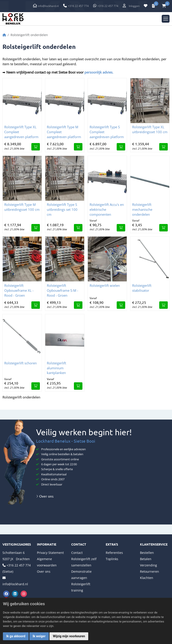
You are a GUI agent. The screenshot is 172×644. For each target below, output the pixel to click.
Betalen (146, 559)
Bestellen (147, 553)
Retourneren (149, 571)
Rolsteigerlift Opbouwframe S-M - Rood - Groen (62, 290)
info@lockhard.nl (48, 6)
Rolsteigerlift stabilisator (142, 288)
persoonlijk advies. (98, 72)
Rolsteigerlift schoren (20, 363)
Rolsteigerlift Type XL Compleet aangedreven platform (21, 132)
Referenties (114, 553)
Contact (77, 553)
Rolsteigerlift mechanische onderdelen (142, 209)
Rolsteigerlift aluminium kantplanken (56, 368)
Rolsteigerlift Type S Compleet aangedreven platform (107, 132)
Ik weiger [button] (39, 636)
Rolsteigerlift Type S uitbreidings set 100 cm (62, 209)
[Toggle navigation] (166, 19)
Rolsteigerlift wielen (105, 285)
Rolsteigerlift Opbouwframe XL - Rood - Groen (19, 290)
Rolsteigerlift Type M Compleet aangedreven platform (64, 132)
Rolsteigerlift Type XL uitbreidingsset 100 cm (150, 129)
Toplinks (112, 559)
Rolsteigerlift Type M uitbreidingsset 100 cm (22, 207)
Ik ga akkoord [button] (16, 636)
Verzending (148, 565)
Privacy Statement (50, 553)
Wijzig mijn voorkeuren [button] (69, 636)
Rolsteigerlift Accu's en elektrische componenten (107, 209)
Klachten (147, 578)
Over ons (45, 496)
